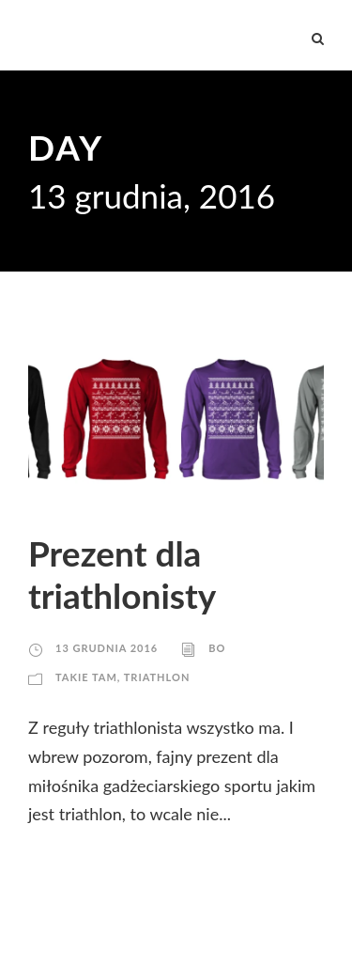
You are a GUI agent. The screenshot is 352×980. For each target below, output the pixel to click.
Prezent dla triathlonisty (122, 574)
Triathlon (157, 677)
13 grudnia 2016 (107, 648)
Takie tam (86, 677)
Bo (217, 648)
